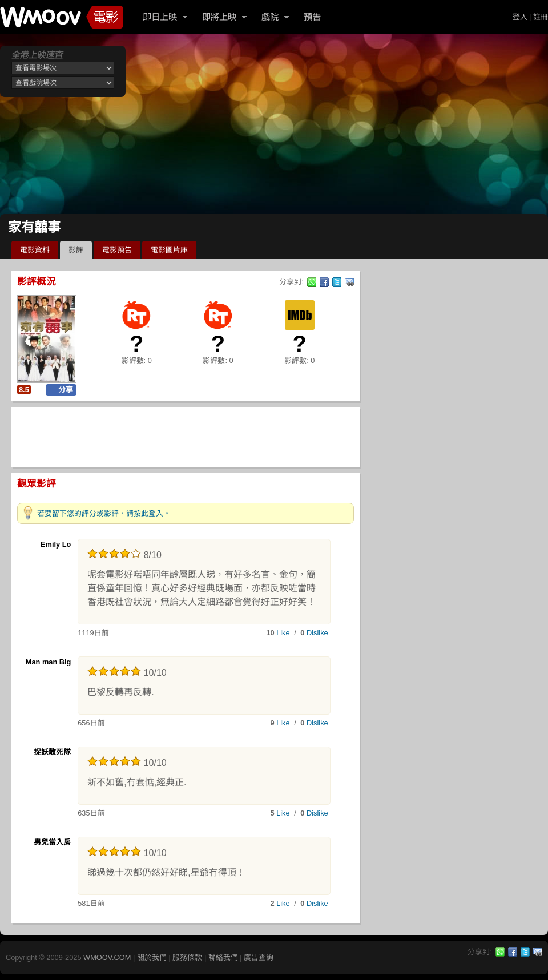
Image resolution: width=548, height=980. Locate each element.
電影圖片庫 (169, 250)
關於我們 (152, 957)
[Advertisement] (273, 126)
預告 (312, 17)
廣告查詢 (259, 957)
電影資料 (35, 250)
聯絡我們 (223, 957)
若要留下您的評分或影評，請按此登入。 (104, 513)
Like (283, 633)
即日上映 (160, 17)
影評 (76, 250)
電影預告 (117, 250)
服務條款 (187, 957)
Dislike (317, 633)
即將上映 (219, 17)
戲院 (270, 17)
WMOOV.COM (107, 957)
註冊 (541, 17)
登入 (520, 17)
